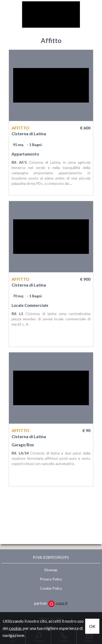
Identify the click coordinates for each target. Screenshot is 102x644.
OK (92, 626)
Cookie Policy (51, 588)
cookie (15, 628)
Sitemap (51, 570)
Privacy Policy (51, 579)
